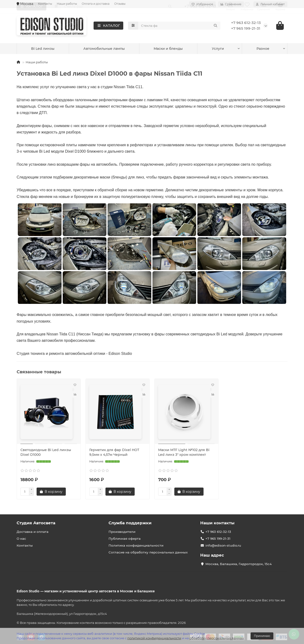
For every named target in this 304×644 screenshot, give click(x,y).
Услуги (37, 50)
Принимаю (262, 636)
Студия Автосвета (36, 523)
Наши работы (67, 4)
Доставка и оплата (33, 532)
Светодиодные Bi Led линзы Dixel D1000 (46, 453)
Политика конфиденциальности (136, 545)
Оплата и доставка (96, 4)
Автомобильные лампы (149, 50)
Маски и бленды (213, 50)
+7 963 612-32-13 (246, 23)
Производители (122, 532)
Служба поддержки (130, 523)
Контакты (45, 4)
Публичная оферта (125, 539)
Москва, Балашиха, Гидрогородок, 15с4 (239, 564)
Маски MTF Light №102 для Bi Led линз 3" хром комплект (184, 453)
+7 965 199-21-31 (246, 29)
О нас (21, 539)
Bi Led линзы (87, 50)
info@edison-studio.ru (223, 545)
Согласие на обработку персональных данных (148, 552)
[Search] (179, 26)
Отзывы (120, 4)
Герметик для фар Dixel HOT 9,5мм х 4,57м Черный (114, 453)
